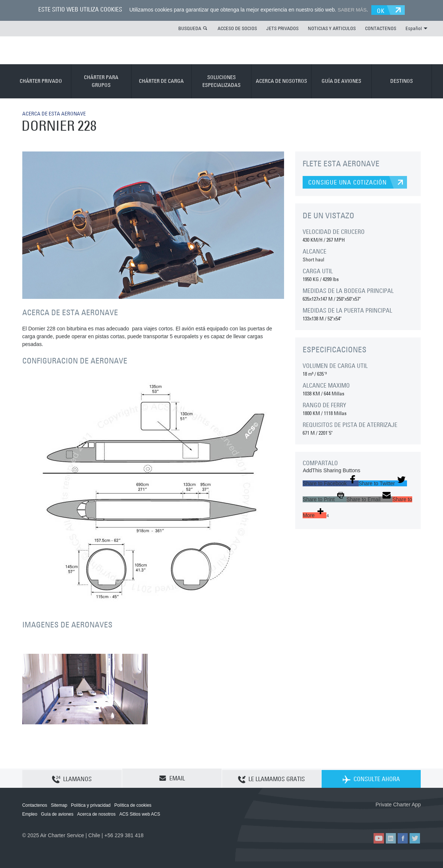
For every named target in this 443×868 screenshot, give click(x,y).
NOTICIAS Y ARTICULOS (332, 28)
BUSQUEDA (190, 28)
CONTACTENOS (381, 28)
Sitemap (59, 805)
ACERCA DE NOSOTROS (281, 81)
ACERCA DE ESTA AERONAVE (58, 113)
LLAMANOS (72, 778)
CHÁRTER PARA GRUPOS (101, 81)
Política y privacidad (91, 805)
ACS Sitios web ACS (140, 814)
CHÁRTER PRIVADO (41, 81)
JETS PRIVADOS (282, 28)
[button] (330, 483)
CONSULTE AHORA (371, 778)
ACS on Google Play (405, 816)
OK (383, 10)
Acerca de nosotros (96, 814)
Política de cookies (133, 805)
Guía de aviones (57, 814)
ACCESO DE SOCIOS (237, 28)
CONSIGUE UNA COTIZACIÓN (347, 182)
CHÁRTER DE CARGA (161, 81)
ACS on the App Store (372, 816)
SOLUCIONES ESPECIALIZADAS (221, 81)
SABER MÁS (350, 10)
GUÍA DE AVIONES (341, 81)
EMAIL (172, 778)
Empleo (30, 814)
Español (416, 28)
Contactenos (35, 805)
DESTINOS (402, 81)
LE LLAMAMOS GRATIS (271, 778)
